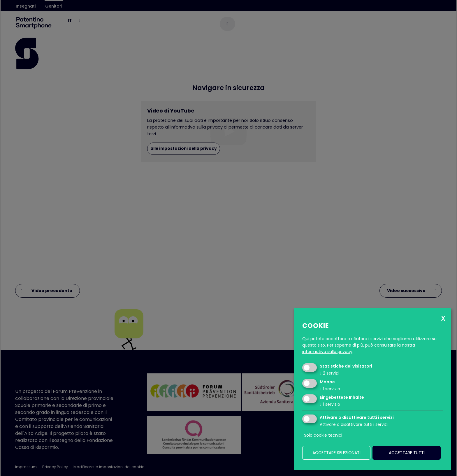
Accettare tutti (407, 453)
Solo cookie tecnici (323, 435)
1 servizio (330, 389)
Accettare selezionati (336, 453)
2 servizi (329, 373)
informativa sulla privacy (327, 352)
